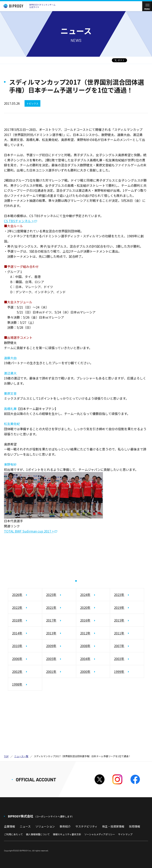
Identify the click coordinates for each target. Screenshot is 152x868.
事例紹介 (65, 826)
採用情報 (135, 826)
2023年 (119, 595)
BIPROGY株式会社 (40, 816)
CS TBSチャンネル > (19, 221)
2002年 (17, 672)
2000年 (85, 672)
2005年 (51, 659)
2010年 (17, 646)
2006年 (17, 659)
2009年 (51, 646)
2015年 (119, 620)
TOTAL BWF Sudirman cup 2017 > (29, 531)
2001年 (51, 672)
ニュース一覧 (21, 756)
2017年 (51, 620)
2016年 (85, 620)
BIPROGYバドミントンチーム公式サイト (28, 6)
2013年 (51, 633)
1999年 (119, 672)
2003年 (119, 659)
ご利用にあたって (13, 834)
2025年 (51, 595)
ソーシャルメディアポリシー (100, 834)
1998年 (17, 684)
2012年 (85, 633)
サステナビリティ (86, 826)
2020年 (85, 607)
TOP (6, 756)
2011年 (119, 633)
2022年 (17, 607)
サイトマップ (125, 834)
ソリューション (45, 826)
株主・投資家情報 (113, 826)
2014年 (17, 633)
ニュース (25, 826)
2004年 (85, 659)
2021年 (51, 607)
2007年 (119, 646)
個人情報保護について (38, 834)
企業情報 (9, 826)
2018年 (17, 620)
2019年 (119, 607)
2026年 (17, 595)
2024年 (85, 595)
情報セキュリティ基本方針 (67, 834)
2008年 (85, 646)
